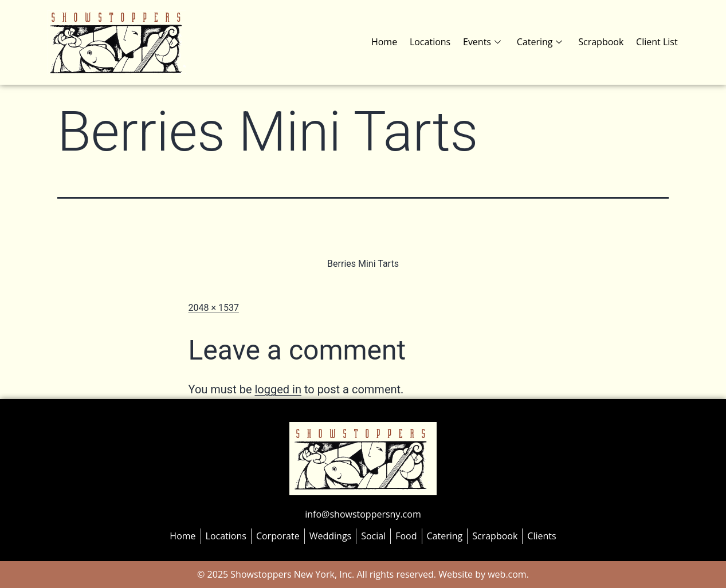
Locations (435, 42)
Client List (658, 42)
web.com (506, 574)
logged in (278, 389)
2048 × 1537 (214, 308)
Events (485, 42)
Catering (542, 42)
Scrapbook (603, 42)
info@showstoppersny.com (363, 514)
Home (390, 42)
